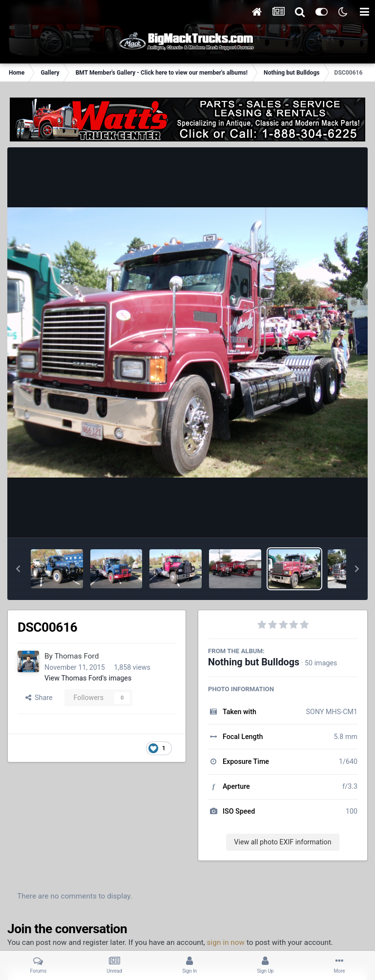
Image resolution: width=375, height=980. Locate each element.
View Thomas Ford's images (88, 678)
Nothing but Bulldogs (254, 662)
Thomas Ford (76, 656)
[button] (18, 569)
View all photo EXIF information (282, 842)
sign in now (226, 942)
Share (39, 698)
